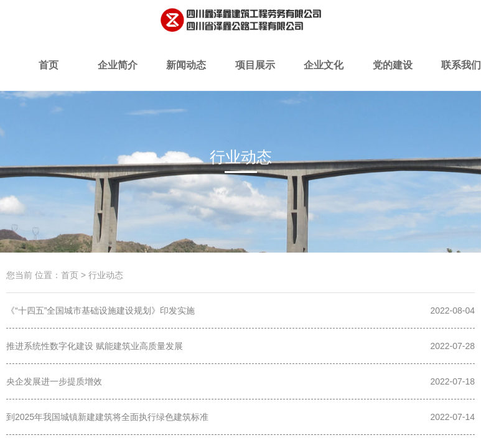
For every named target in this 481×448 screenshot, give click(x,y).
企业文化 (324, 75)
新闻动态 (186, 75)
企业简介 (118, 75)
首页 (49, 75)
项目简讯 (171, 179)
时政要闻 (241, 179)
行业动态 (310, 179)
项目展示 (255, 75)
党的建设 (392, 75)
